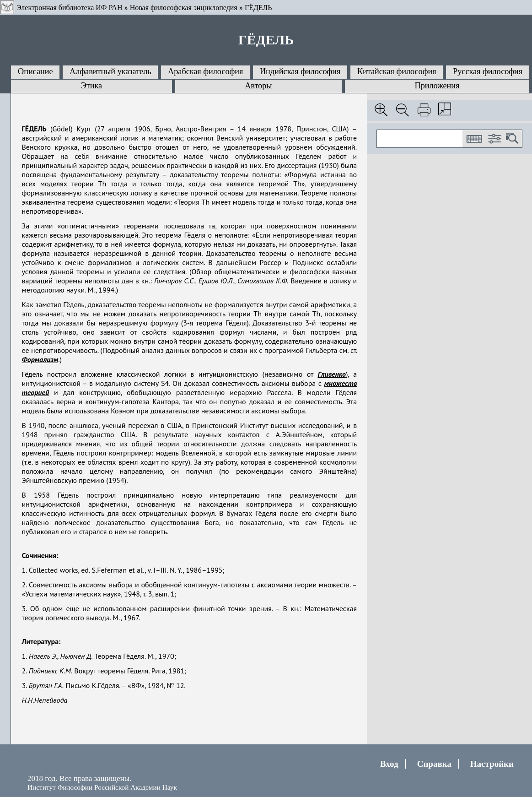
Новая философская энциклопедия (184, 8)
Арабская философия (205, 71)
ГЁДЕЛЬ (258, 8)
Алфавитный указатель (110, 71)
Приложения (437, 86)
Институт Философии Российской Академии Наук (102, 787)
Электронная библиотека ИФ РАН (69, 8)
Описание (35, 71)
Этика (91, 86)
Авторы (258, 86)
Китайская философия (397, 71)
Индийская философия (300, 71)
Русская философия (488, 71)
